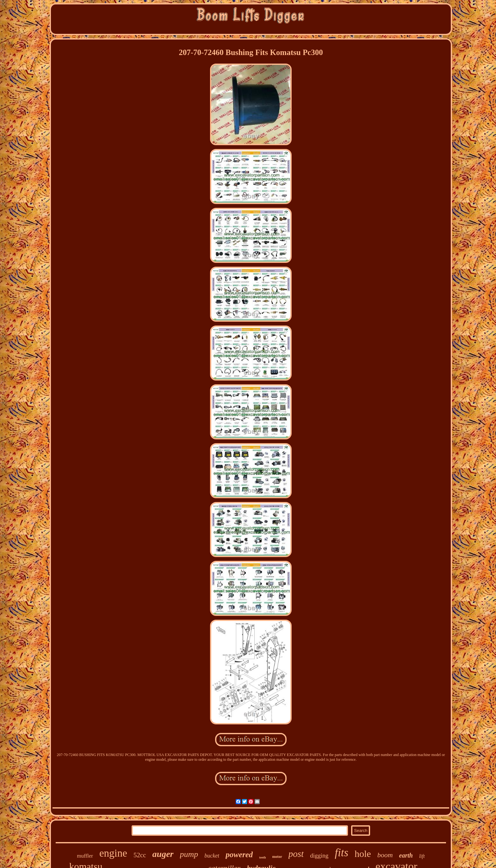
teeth (262, 857)
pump (189, 854)
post (296, 854)
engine (113, 853)
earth (406, 855)
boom (385, 855)
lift (422, 856)
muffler (85, 856)
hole (363, 854)
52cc (140, 855)
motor (277, 857)
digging (319, 856)
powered (239, 855)
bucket (212, 856)
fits (341, 853)
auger (163, 854)
